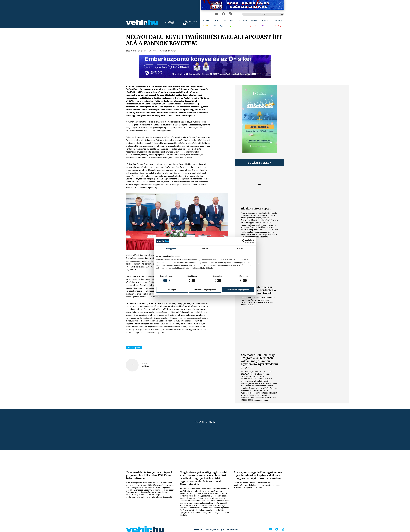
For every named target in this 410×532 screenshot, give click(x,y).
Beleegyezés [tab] (171, 249)
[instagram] (230, 14)
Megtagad (172, 290)
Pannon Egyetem (134, 348)
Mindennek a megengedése (238, 290)
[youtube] (216, 14)
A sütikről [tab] (239, 249)
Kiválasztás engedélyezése (205, 290)
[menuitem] (207, 21)
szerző (144, 363)
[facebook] (224, 14)
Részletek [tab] (205, 249)
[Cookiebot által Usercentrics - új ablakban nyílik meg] (244, 241)
